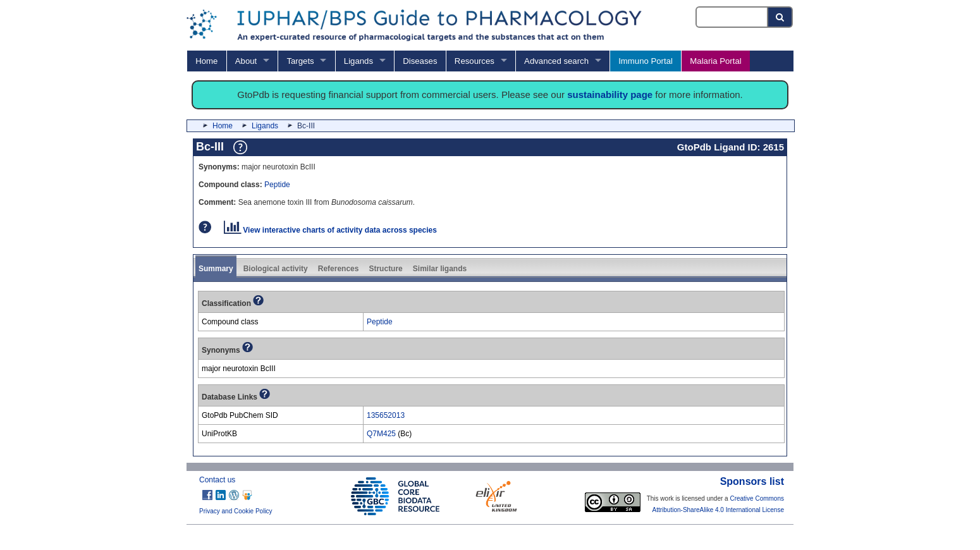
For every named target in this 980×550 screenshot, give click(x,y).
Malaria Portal (715, 61)
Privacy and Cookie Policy (236, 511)
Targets (300, 61)
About (246, 61)
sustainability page (610, 95)
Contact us (217, 480)
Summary (216, 269)
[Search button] (781, 17)
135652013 (386, 415)
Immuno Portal (646, 61)
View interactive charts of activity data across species (330, 230)
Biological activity (276, 269)
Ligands (358, 61)
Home (206, 61)
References (339, 269)
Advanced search (556, 61)
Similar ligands (440, 269)
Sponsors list (752, 481)
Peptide (277, 185)
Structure (385, 269)
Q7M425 (381, 434)
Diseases (420, 61)
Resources (475, 61)
